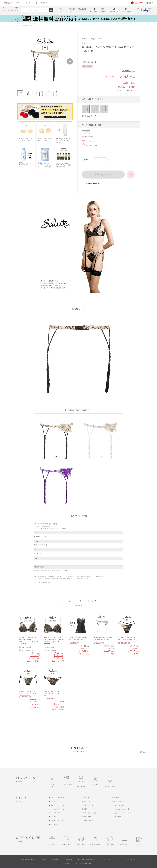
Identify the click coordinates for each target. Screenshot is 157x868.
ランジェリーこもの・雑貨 (121, 809)
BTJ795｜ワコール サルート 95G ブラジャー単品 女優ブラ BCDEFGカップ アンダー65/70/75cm (54, 641)
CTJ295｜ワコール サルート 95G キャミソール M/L (78, 639)
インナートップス (88, 805)
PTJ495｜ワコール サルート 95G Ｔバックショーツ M (29, 692)
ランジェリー (55, 801)
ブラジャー (86, 798)
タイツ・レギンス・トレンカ (122, 813)
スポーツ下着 (117, 817)
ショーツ (116, 798)
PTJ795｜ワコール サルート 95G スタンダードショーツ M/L (53, 693)
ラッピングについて (92, 145)
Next (70, 61)
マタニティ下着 (87, 817)
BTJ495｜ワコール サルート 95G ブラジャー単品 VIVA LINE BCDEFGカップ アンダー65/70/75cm (29, 641)
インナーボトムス (119, 805)
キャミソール (86, 801)
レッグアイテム (56, 813)
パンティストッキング (89, 813)
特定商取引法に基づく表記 (88, 860)
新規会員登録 (8, 3)
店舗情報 (69, 860)
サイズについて (91, 141)
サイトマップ (131, 860)
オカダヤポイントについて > (126, 90)
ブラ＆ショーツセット (58, 798)
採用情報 (56, 860)
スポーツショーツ (88, 821)
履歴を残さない (145, 752)
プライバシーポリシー (112, 860)
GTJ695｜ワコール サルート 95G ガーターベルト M (103, 639)
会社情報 (44, 3)
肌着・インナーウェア (58, 805)
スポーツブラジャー (57, 821)
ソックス (54, 817)
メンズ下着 (54, 824)
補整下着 (85, 809)
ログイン (19, 3)
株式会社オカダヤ (28, 860)
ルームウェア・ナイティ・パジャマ (62, 809)
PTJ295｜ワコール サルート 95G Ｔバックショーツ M (128, 639)
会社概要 (44, 860)
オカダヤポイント (32, 3)
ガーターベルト (118, 801)
